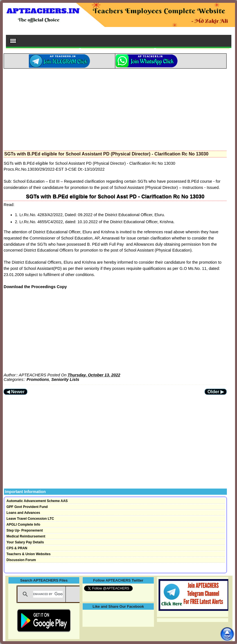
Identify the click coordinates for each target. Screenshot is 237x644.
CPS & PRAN (17, 548)
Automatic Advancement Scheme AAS (37, 501)
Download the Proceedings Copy (35, 287)
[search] (48, 594)
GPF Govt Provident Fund (27, 507)
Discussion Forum (21, 560)
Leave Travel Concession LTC (30, 519)
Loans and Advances (23, 513)
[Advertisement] (115, 108)
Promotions (38, 379)
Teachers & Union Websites (29, 554)
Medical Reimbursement (26, 536)
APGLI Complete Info (23, 525)
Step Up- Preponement (25, 530)
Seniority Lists (65, 379)
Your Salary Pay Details (25, 542)
